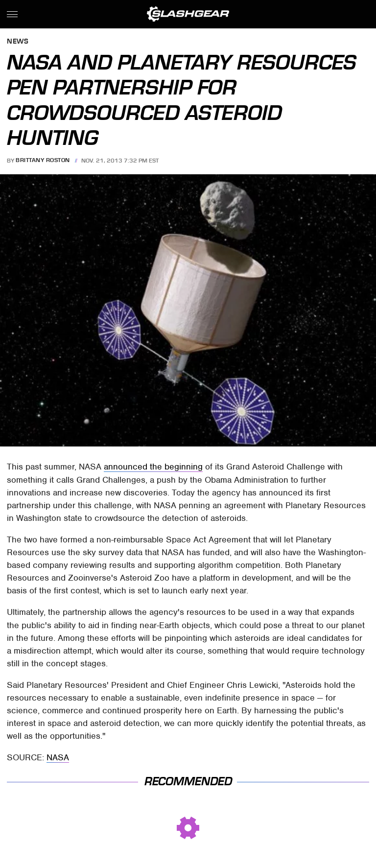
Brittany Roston (43, 161)
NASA (58, 757)
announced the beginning (153, 467)
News (18, 42)
